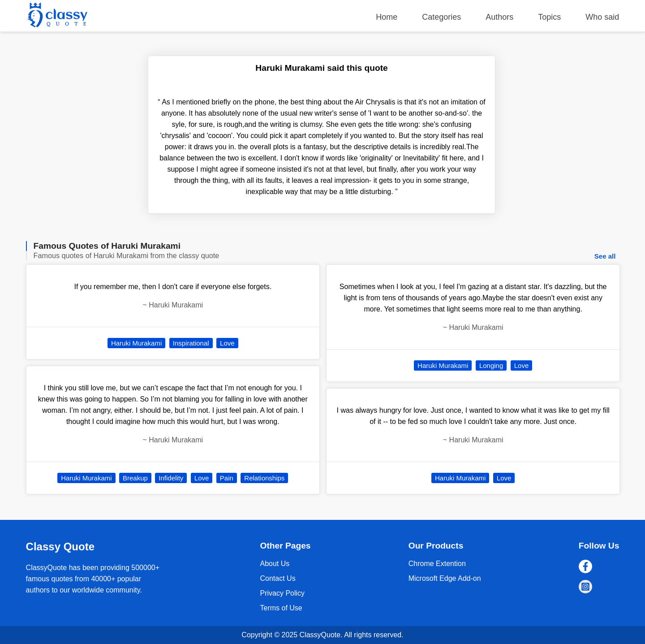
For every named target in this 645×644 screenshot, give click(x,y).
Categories (441, 17)
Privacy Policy (282, 593)
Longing (491, 365)
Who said (602, 17)
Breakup (135, 478)
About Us (275, 564)
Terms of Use (281, 608)
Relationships (264, 478)
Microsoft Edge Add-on (445, 578)
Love (227, 343)
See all (605, 256)
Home (387, 17)
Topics (549, 17)
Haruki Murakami (136, 343)
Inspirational (191, 343)
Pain (227, 478)
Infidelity (171, 478)
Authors (499, 17)
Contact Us (277, 578)
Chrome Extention (437, 564)
